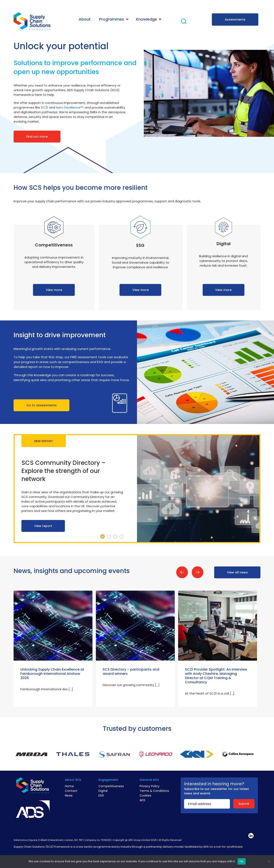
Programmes (112, 19)
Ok (241, 861)
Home (69, 786)
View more (54, 290)
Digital (103, 791)
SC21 (45, 107)
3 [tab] (115, 537)
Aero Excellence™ (70, 107)
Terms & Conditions (154, 791)
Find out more (37, 137)
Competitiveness (111, 786)
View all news (237, 572)
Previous (182, 572)
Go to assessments (41, 405)
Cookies (145, 795)
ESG (101, 795)
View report (43, 526)
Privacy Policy (150, 786)
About (85, 19)
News (69, 795)
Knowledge (146, 19)
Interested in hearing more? (214, 784)
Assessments (235, 20)
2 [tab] (109, 537)
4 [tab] (122, 537)
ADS (142, 800)
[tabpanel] (137, 489)
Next (198, 572)
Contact (71, 791)
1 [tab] (102, 537)
